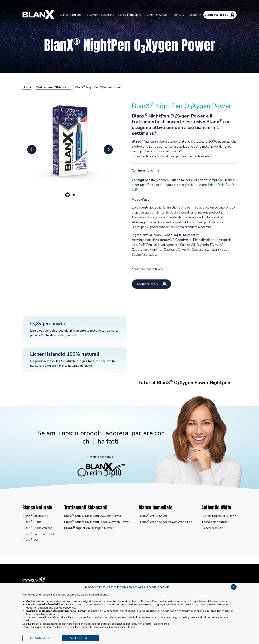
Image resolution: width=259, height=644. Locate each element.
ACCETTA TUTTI (81, 638)
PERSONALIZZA (40, 638)
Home (27, 87)
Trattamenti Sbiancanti (53, 87)
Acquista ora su (220, 15)
